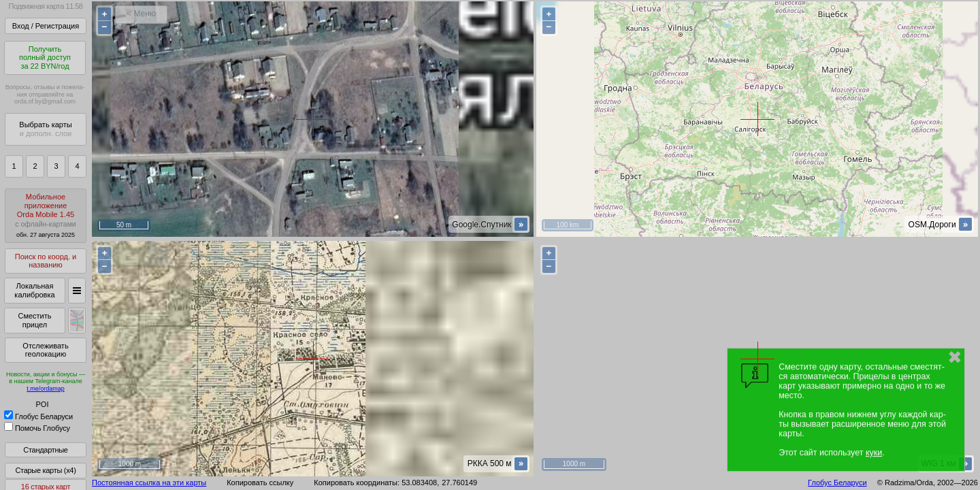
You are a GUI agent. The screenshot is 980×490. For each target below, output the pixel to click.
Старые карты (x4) (45, 470)
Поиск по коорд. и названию (46, 261)
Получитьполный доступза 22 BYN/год (45, 58)
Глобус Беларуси (38, 416)
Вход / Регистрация (46, 26)
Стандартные (45, 450)
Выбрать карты (45, 129)
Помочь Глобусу (37, 428)
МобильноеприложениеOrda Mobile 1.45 (46, 215)
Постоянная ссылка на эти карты (149, 483)
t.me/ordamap (46, 389)
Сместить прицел (34, 320)
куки (874, 453)
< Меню (141, 14)
